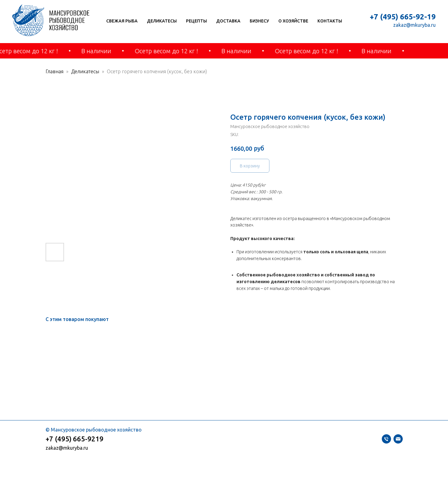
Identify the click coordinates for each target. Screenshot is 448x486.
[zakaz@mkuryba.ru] (398, 442)
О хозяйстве (293, 21)
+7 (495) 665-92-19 (403, 17)
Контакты (330, 21)
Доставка (228, 21)
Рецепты (196, 21)
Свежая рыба (122, 21)
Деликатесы (162, 21)
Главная (54, 71)
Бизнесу (259, 21)
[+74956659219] (386, 442)
